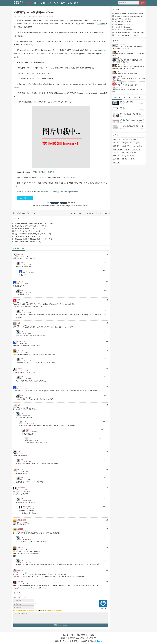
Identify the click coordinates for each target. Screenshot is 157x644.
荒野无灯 (20, 282)
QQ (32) (124, 159)
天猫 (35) (133, 152)
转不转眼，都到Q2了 (22, 231)
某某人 (20, 451)
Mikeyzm (20, 469)
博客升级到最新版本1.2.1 (24, 229)
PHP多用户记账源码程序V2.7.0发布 (126, 35)
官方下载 (42, 172)
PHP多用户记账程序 (22, 236)
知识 (77, 3)
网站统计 (93, 641)
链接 (43, 3)
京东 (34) (125, 156)
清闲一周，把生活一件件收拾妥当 (131, 114)
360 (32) (132, 159)
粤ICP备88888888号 (79, 641)
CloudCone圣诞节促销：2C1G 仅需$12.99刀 (129, 33)
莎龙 (19, 300)
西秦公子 (20, 547)
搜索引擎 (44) (118, 149)
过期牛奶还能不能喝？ (127, 102)
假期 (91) (134, 140)
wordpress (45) (137, 146)
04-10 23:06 (124, 65)
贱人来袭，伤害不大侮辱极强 (25, 226)
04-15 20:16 (124, 51)
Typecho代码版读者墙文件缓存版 (27, 234)
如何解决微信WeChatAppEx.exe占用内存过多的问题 (132, 120)
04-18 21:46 (122, 45)
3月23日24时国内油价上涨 (123, 19)
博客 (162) (117, 140)
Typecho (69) (134, 143)
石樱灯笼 (20, 570)
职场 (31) (116, 162)
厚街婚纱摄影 (22, 520)
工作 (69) (125, 143)
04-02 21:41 (127, 83)
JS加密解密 (81, 635)
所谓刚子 (20, 529)
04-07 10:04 (124, 72)
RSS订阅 (58, 641)
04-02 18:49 (125, 88)
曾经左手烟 (21, 488)
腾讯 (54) (116, 146)
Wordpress (101, 24)
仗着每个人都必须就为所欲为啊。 (127, 73)
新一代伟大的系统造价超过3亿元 (25, 213)
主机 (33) (116, 159)
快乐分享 (31, 17)
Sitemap (66, 641)
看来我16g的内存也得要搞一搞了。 (128, 85)
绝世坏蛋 (20, 581)
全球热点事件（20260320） (124, 24)
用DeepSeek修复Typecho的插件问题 (28, 223)
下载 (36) (116, 152)
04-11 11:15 (124, 58)
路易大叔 (20, 254)
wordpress (55, 203)
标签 (50, 3)
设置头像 (103, 608)
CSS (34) (116, 156)
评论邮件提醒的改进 (22, 242)
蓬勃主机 (20, 350)
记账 (70, 3)
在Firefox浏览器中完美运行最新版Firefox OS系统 (90, 213)
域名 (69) (116, 143)
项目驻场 (122, 108)
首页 (30, 3)
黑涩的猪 (20, 369)
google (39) (136, 149)
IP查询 (73, 635)
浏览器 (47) (125, 146)
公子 (19, 405)
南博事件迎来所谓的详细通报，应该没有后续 (132, 126)
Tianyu (25, 271)
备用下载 (51, 172)
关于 (36, 3)
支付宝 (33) (134, 156)
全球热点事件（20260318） (124, 27)
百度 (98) (126, 140)
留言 (56, 3)
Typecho (62, 20)
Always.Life (21, 387)
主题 (63, 3)
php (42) (127, 149)
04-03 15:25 (127, 76)
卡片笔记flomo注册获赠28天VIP (125, 30)
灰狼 (22, 263)
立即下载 (25, 198)
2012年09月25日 (21, 17)
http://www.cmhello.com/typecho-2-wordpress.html (57, 192)
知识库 (66, 635)
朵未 (19, 323)
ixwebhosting (22, 341)
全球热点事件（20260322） (124, 22)
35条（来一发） (50, 17)
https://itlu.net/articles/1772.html (78, 206)
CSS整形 (91, 635)
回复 (107, 254)
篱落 (92, 638)
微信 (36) (125, 152)
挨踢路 (18, 3)
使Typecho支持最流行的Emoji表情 (27, 239)
